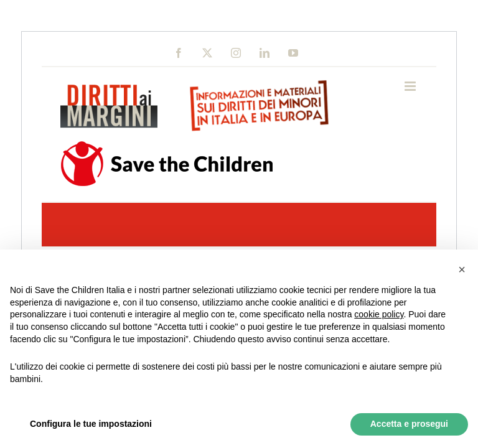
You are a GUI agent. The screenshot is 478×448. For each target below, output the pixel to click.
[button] (462, 269)
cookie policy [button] (379, 314)
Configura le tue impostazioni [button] (91, 424)
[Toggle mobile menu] (411, 86)
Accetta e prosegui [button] (409, 424)
